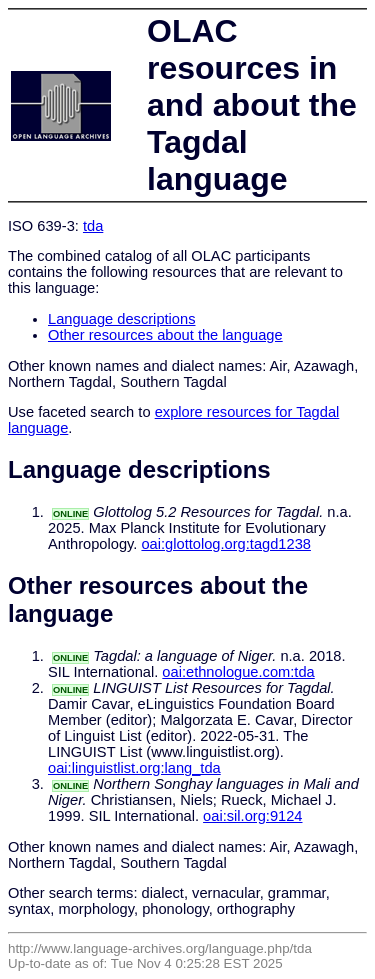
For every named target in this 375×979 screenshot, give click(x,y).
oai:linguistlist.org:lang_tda (134, 768)
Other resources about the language (165, 335)
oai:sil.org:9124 (252, 816)
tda (93, 226)
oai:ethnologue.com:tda (238, 672)
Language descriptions (122, 319)
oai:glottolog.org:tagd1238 (226, 544)
